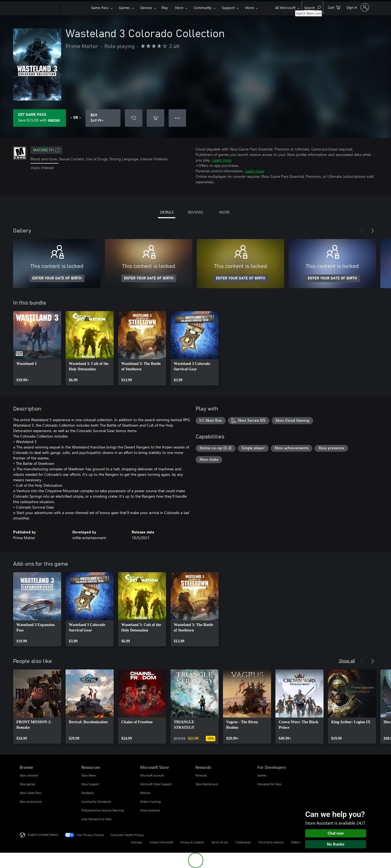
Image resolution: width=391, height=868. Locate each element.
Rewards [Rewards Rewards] (201, 775)
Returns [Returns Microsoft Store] (145, 793)
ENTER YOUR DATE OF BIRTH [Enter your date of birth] (57, 278)
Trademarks (243, 842)
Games (124, 8)
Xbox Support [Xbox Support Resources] (90, 784)
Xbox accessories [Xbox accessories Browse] (31, 801)
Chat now (336, 833)
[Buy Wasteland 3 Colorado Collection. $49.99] (103, 118)
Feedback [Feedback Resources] (88, 793)
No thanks (336, 844)
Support (228, 8)
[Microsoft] (38, 8)
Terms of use (220, 842)
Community (203, 8)
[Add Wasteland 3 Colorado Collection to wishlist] (134, 118)
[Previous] (361, 231)
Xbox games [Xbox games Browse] (28, 784)
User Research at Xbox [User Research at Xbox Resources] (96, 819)
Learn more (222, 160)
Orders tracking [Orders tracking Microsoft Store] (150, 801)
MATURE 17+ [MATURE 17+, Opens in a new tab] (46, 150)
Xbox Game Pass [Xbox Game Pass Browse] (31, 793)
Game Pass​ (100, 8)
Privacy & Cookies (192, 842)
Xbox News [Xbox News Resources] (89, 775)
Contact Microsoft (161, 842)
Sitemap (136, 842)
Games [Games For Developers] (262, 775)
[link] (37, 348)
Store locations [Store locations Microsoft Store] (150, 810)
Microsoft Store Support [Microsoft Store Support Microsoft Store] (156, 784)
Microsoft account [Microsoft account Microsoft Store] (152, 775)
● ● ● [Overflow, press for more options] (177, 118)
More (249, 8)
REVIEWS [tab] (196, 212)
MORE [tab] (224, 212)
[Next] (372, 231)
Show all (347, 661)
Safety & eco (299, 842)
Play (165, 8)
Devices (146, 8)
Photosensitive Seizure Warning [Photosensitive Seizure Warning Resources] (102, 810)
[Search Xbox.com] (312, 7)
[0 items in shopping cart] (334, 7)
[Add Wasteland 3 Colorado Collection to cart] (155, 118)
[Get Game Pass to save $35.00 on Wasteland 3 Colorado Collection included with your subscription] (39, 118)
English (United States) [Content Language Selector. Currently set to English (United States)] (43, 835)
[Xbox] (74, 8)
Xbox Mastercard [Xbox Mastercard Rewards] (207, 784)
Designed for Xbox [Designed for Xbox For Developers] (269, 784)
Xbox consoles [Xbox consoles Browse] (29, 775)
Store (179, 8)
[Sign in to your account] (357, 7)
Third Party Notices (271, 842)
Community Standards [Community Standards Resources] (96, 801)
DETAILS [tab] (167, 212)
